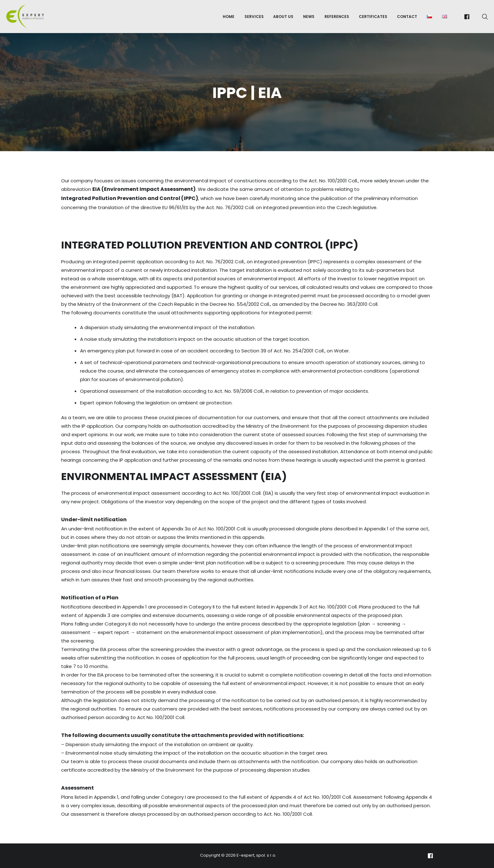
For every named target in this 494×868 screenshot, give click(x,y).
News (309, 17)
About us (283, 17)
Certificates (373, 17)
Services (254, 17)
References (337, 17)
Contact (407, 17)
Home (229, 17)
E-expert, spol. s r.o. (256, 855)
